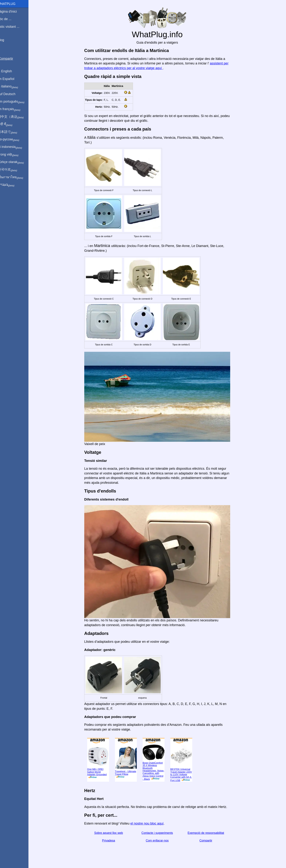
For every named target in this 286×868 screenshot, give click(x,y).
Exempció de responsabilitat (208, 833)
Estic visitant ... (13, 27)
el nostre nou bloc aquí (149, 823)
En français (13, 109)
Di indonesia (14, 147)
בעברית (10, 185)
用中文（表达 (15, 117)
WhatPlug (11, 4)
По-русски (13, 139)
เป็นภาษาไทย (15, 177)
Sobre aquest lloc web (111, 833)
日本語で (12, 132)
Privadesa (111, 841)
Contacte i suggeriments (160, 833)
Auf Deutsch (11, 94)
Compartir (208, 841)
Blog (5, 40)
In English (9, 71)
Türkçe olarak (15, 162)
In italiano (12, 87)
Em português (16, 102)
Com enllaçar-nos (159, 841)
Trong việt (12, 155)
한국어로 (12, 170)
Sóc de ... (9, 19)
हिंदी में (9, 124)
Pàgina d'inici (12, 12)
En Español (10, 79)
